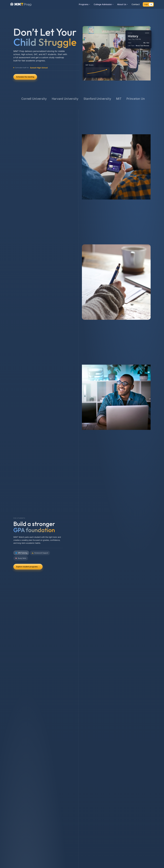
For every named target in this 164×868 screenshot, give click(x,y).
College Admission (104, 4)
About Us (123, 4)
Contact (136, 4)
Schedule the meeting (25, 77)
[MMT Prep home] (21, 4)
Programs (84, 4)
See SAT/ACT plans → (25, 564)
